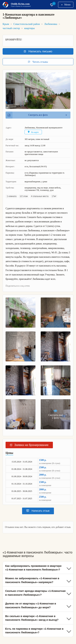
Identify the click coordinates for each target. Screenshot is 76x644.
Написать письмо (38, 51)
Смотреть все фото (28, 115)
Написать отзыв (38, 511)
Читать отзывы (38, 62)
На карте (33, 132)
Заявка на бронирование (29, 445)
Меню (66, 5)
